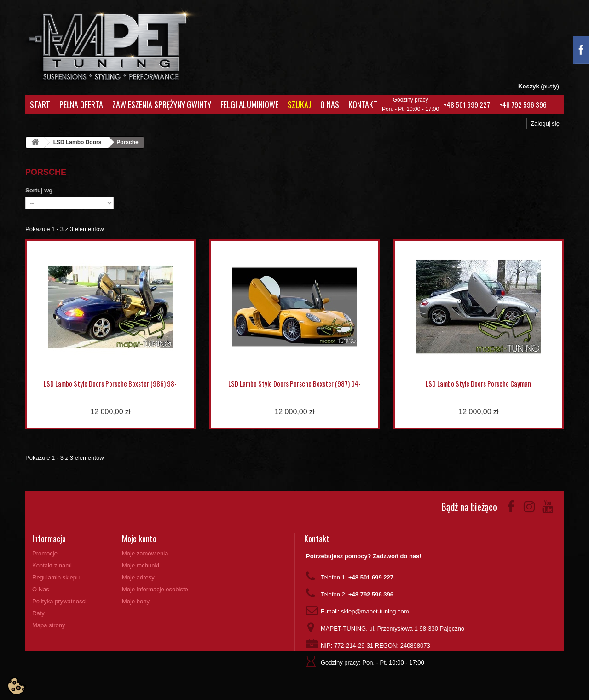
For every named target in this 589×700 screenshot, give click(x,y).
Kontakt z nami (52, 565)
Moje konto (139, 538)
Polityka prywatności (59, 601)
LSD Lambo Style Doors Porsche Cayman (478, 383)
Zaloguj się (545, 124)
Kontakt (363, 104)
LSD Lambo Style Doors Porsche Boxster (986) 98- (110, 383)
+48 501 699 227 (467, 104)
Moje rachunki (141, 565)
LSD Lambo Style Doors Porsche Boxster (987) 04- (294, 383)
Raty (38, 613)
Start (40, 104)
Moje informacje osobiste (155, 589)
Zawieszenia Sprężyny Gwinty (162, 104)
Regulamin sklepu (56, 577)
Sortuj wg (39, 190)
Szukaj (299, 104)
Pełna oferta (81, 104)
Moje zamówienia (145, 553)
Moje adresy (138, 577)
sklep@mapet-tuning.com (375, 611)
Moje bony (136, 601)
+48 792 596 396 (523, 104)
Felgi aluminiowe (249, 104)
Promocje (45, 553)
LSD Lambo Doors (78, 142)
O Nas (330, 104)
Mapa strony (49, 625)
